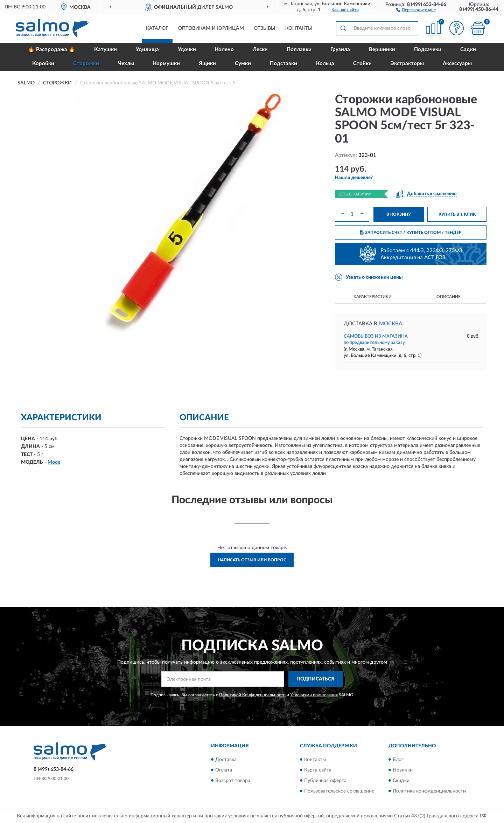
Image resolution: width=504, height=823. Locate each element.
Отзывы (265, 28)
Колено (224, 50)
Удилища (147, 50)
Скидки (401, 781)
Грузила (340, 50)
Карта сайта (318, 770)
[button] (416, 9)
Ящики (207, 64)
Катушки (106, 50)
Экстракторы (407, 64)
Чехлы (126, 64)
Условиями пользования (314, 695)
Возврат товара (233, 781)
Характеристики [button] (373, 297)
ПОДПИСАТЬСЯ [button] (316, 679)
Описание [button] (449, 297)
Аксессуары (457, 64)
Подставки (283, 64)
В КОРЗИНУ (399, 214)
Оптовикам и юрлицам (211, 28)
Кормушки (166, 64)
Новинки (403, 770)
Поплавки (299, 50)
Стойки (362, 64)
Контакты (299, 28)
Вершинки (382, 50)
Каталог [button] (157, 28)
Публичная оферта (325, 781)
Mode (54, 462)
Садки (468, 50)
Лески (260, 50)
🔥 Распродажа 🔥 (52, 50)
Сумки (243, 64)
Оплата (224, 770)
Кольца (325, 64)
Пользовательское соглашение (339, 791)
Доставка (226, 760)
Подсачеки (428, 50)
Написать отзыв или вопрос (252, 560)
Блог (398, 760)
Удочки (187, 50)
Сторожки (86, 64)
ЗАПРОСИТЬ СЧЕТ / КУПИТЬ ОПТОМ (411, 233)
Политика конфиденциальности (429, 791)
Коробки (43, 64)
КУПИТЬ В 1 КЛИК (457, 214)
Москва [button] (391, 324)
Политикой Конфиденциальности (252, 695)
